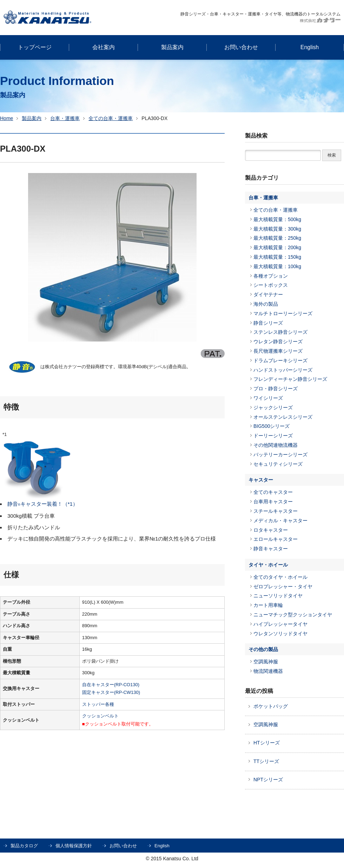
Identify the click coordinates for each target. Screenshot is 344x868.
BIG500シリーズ (272, 426)
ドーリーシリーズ (273, 436)
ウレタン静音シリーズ (278, 342)
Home (6, 118)
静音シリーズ (268, 323)
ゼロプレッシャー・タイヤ (283, 587)
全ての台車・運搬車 (111, 118)
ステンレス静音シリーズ (280, 332)
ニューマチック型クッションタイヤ (293, 615)
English (162, 846)
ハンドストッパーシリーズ (283, 370)
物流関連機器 (268, 671)
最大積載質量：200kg (277, 247)
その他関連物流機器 (276, 445)
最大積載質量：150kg (277, 257)
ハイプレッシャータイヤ (280, 624)
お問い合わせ (123, 846)
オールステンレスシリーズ (283, 417)
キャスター (261, 480)
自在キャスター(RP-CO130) (111, 685)
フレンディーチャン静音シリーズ (290, 379)
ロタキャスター (271, 530)
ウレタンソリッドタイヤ (280, 634)
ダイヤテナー (268, 294)
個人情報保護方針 (74, 846)
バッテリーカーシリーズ (280, 455)
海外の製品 (266, 304)
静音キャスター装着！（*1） (43, 504)
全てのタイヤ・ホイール (280, 577)
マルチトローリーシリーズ (283, 313)
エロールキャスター (276, 539)
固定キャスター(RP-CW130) (111, 692)
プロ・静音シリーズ (276, 389)
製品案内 (32, 118)
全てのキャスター (273, 492)
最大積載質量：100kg (277, 266)
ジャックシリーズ (273, 408)
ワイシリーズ (268, 398)
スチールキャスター (276, 511)
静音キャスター (271, 549)
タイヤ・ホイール (268, 565)
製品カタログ (24, 846)
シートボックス (271, 285)
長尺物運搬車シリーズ (278, 351)
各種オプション (271, 276)
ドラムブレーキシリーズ (280, 360)
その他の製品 (263, 649)
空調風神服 (266, 662)
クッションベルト (100, 716)
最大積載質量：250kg (277, 238)
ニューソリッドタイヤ (278, 596)
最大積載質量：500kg (277, 219)
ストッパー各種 (98, 704)
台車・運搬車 (65, 118)
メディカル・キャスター (280, 521)
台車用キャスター (273, 502)
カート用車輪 (268, 605)
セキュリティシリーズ (278, 464)
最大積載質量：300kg (277, 229)
